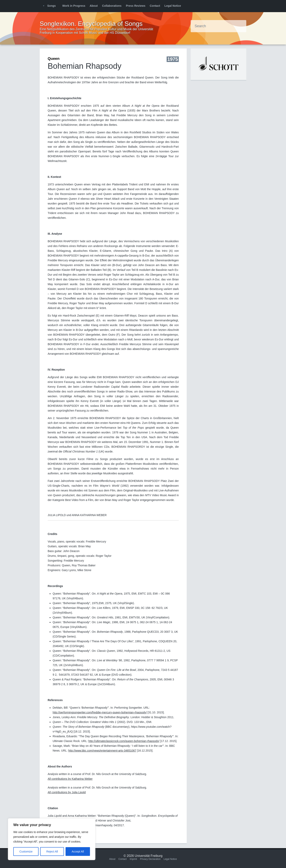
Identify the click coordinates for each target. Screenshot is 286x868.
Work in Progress (74, 6)
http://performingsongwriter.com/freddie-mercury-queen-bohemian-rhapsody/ (100, 712)
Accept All (78, 852)
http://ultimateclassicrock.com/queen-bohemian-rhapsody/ (124, 741)
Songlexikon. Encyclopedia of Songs (91, 24)
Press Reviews (136, 6)
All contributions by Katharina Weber (70, 779)
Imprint (133, 859)
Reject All (52, 852)
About (94, 6)
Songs (52, 6)
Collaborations (112, 6)
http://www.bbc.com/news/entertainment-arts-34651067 (102, 751)
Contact (155, 6)
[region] (52, 839)
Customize (26, 852)
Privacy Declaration (150, 859)
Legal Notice (173, 6)
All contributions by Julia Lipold (67, 792)
